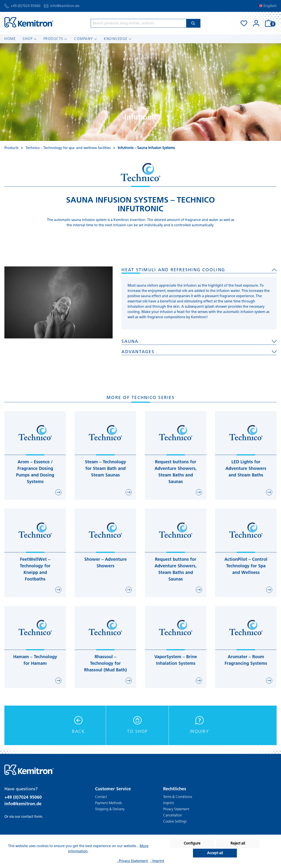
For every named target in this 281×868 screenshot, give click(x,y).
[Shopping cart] (269, 23)
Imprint (168, 803)
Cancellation (173, 815)
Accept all (215, 853)
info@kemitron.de (65, 6)
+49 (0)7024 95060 (25, 6)
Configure (192, 843)
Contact (101, 797)
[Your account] (256, 23)
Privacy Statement (176, 809)
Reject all (238, 843)
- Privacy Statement (133, 861)
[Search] (193, 23)
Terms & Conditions (178, 797)
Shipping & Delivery (110, 809)
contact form (32, 817)
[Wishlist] (244, 23)
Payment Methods (108, 803)
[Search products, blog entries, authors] (139, 23)
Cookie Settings (175, 821)
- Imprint (157, 861)
